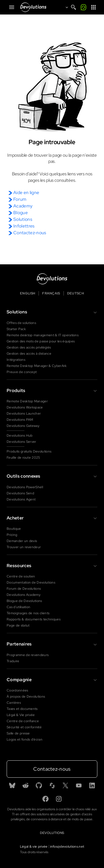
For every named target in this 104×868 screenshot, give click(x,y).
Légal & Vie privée (21, 715)
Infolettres (24, 226)
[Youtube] (79, 785)
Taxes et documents (22, 709)
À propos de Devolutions (26, 697)
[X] (65, 785)
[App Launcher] (93, 7)
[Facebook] (45, 799)
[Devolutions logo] (52, 279)
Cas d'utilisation (18, 607)
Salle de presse (18, 733)
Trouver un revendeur (24, 547)
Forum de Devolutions (24, 589)
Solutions (23, 219)
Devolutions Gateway (23, 426)
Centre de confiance (23, 721)
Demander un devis (22, 541)
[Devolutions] (35, 7)
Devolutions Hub (20, 436)
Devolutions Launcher (24, 414)
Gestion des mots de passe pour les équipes (41, 341)
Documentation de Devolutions (31, 582)
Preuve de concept (22, 372)
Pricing (12, 535)
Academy (23, 206)
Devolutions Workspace (25, 407)
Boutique (14, 529)
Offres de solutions (21, 323)
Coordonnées (17, 690)
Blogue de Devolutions (24, 601)
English (28, 293)
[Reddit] (26, 785)
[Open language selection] (65, 7)
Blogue (21, 213)
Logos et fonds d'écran (25, 739)
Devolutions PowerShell (25, 487)
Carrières (14, 703)
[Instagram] (59, 799)
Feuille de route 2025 (23, 458)
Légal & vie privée (34, 847)
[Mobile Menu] (12, 7)
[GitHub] (39, 785)
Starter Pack (16, 329)
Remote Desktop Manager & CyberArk (37, 366)
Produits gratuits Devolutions (29, 451)
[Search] (73, 7)
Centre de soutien (21, 576)
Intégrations (16, 360)
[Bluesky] (12, 785)
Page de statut (18, 625)
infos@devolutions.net (67, 847)
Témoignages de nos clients (28, 613)
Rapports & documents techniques (34, 619)
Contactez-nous (30, 233)
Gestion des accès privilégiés (29, 347)
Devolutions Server (21, 442)
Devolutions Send (20, 493)
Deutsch (76, 293)
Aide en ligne (26, 193)
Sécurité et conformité (24, 727)
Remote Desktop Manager (27, 401)
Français (51, 293)
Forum (20, 199)
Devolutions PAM (20, 420)
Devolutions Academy (24, 595)
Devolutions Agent (21, 499)
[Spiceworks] (52, 785)
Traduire (13, 661)
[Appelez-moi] (83, 7)
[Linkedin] (92, 785)
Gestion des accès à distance (29, 354)
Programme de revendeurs (28, 655)
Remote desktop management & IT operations (43, 335)
